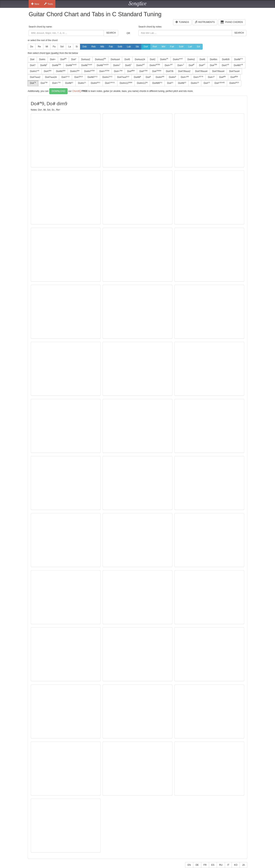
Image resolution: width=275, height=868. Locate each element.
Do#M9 (157, 83)
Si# (198, 47)
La (70, 47)
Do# (146, 47)
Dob (85, 47)
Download (59, 91)
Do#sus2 (86, 59)
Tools (49, 4)
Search (111, 33)
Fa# (172, 47)
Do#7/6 (170, 71)
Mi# (163, 47)
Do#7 (33, 65)
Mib (102, 47)
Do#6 (202, 59)
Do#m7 (35, 71)
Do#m (42, 59)
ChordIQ (76, 91)
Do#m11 (126, 83)
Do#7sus (123, 77)
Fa (54, 47)
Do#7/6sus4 (201, 71)
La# (190, 47)
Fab (111, 47)
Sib (137, 47)
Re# (155, 47)
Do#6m (214, 59)
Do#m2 (191, 59)
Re (39, 47)
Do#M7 (238, 65)
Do (32, 47)
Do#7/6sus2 (184, 71)
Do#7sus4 (234, 71)
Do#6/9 (226, 59)
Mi (47, 47)
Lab (129, 47)
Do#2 (153, 59)
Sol (62, 47)
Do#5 (127, 59)
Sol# (181, 47)
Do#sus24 (140, 59)
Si (77, 47)
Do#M (239, 59)
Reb (94, 47)
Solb (120, 47)
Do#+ (53, 59)
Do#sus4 (115, 59)
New (35, 4)
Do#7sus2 (35, 77)
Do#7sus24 (51, 77)
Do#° (74, 59)
